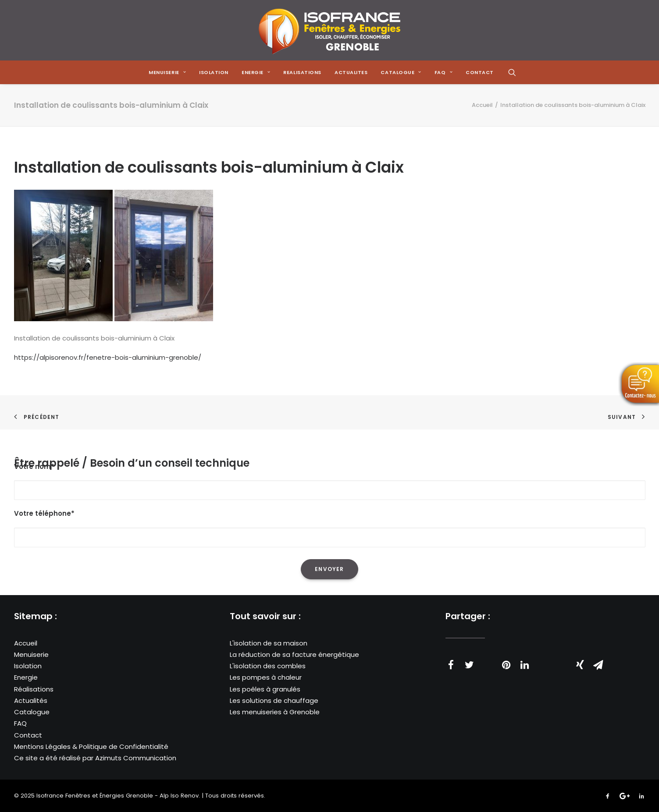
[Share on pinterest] (506, 665)
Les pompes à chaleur (266, 677)
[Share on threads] (488, 660)
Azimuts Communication (136, 758)
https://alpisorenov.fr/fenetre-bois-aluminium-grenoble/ (108, 357)
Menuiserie (31, 654)
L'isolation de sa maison (269, 643)
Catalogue (32, 712)
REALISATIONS (302, 72)
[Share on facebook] (451, 665)
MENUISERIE (167, 72)
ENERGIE (256, 72)
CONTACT (480, 72)
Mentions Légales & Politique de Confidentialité (91, 746)
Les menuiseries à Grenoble (275, 712)
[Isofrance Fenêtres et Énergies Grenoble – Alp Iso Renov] (329, 30)
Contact (28, 735)
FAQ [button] (443, 72)
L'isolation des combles (268, 666)
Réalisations (34, 689)
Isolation (214, 72)
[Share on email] (598, 665)
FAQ (20, 723)
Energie (26, 677)
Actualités (31, 700)
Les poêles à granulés (265, 689)
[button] (512, 72)
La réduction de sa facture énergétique (294, 654)
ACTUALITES (351, 72)
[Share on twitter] (470, 665)
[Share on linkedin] (525, 665)
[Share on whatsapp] (543, 660)
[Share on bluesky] (562, 660)
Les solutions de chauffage (274, 700)
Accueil (482, 105)
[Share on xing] (580, 665)
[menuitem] (167, 72)
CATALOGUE (401, 72)
